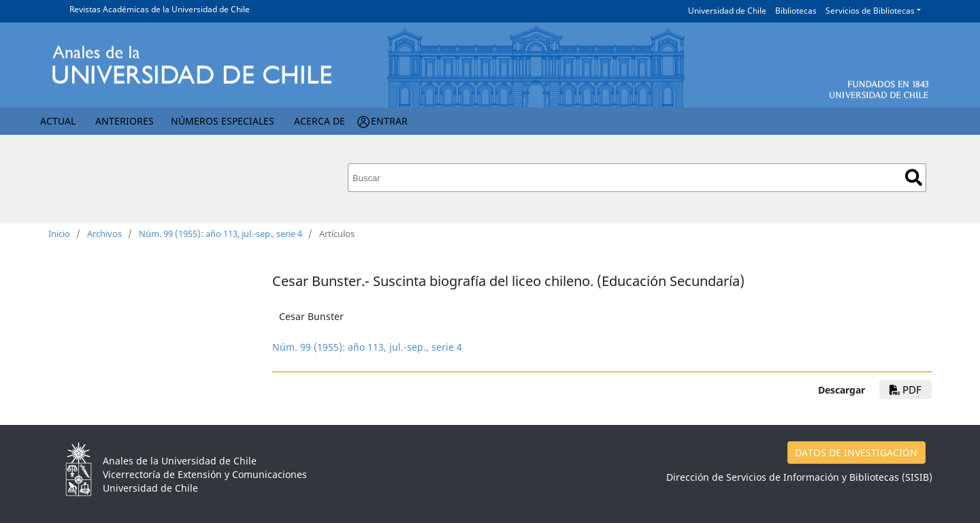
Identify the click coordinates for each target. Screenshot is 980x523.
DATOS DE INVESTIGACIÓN (856, 453)
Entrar (389, 121)
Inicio (59, 234)
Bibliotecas (796, 11)
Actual (58, 121)
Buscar (914, 177)
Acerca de (320, 121)
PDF (905, 390)
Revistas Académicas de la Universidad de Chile (160, 9)
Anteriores (125, 121)
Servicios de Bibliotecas (870, 11)
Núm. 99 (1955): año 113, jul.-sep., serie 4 (220, 234)
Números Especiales (223, 121)
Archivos (104, 234)
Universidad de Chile (727, 11)
